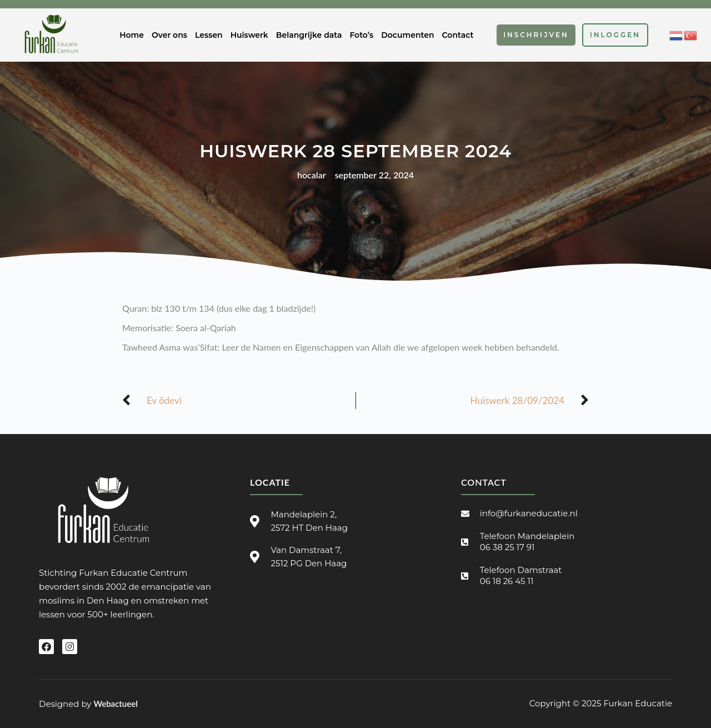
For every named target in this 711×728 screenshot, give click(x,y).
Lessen (209, 35)
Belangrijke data (309, 35)
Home (132, 35)
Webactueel (115, 704)
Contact (458, 35)
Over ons (169, 35)
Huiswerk (249, 35)
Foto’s (361, 35)
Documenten (407, 35)
